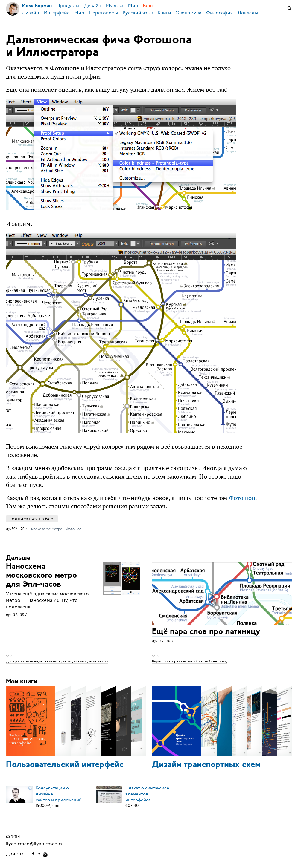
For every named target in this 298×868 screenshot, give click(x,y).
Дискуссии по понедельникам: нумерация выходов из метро (57, 661)
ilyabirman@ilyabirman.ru (35, 844)
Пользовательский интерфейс (65, 765)
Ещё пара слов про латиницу (206, 632)
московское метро (47, 529)
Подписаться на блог (32, 519)
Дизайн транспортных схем (206, 765)
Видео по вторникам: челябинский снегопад (189, 661)
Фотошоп (242, 498)
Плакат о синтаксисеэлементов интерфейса (147, 794)
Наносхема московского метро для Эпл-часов (41, 576)
